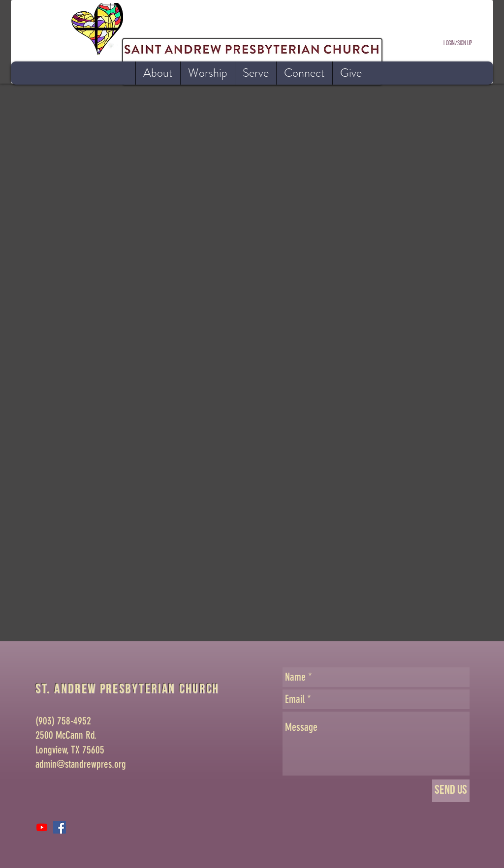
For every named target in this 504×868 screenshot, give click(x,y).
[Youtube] (42, 827)
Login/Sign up (458, 44)
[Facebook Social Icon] (60, 827)
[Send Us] (451, 791)
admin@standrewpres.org (81, 764)
